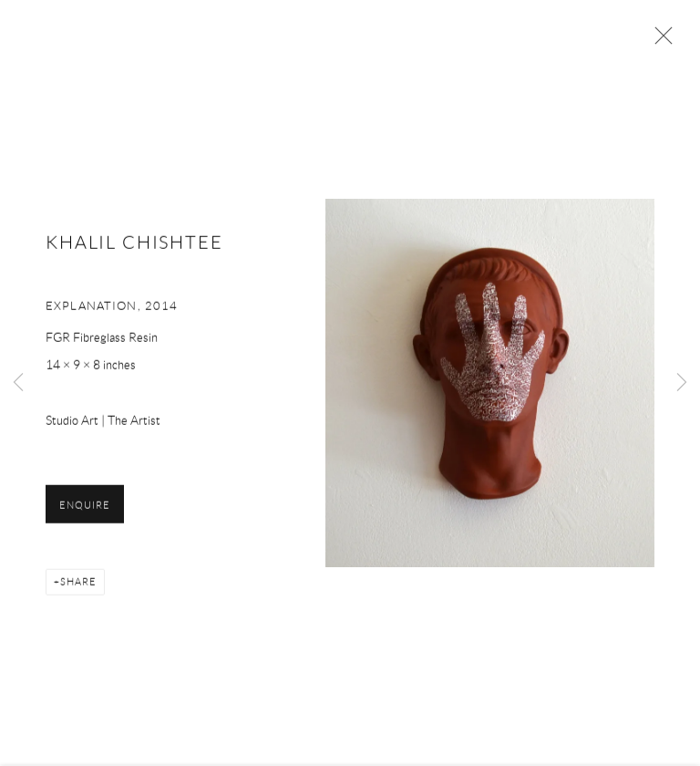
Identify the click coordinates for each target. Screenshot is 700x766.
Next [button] (682, 383)
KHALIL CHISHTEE (134, 244)
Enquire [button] (85, 507)
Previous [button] (18, 383)
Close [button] (659, 41)
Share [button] (78, 584)
